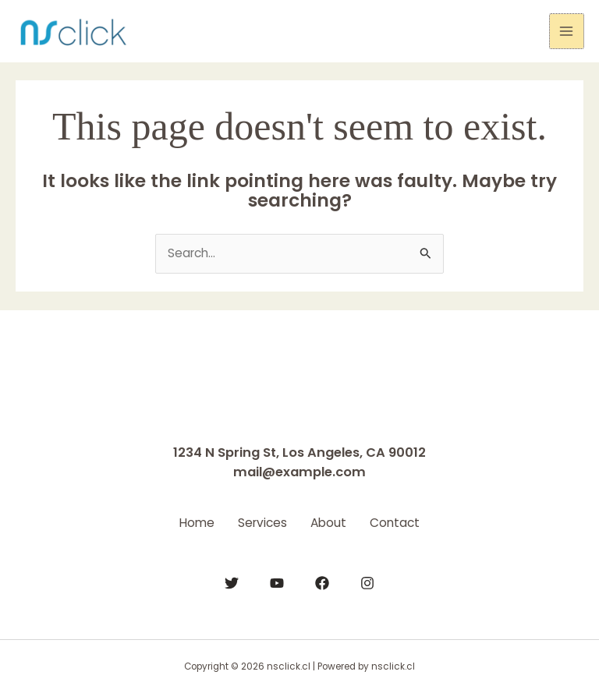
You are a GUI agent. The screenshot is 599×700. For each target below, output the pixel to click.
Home (185, 522)
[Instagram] (367, 581)
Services (259, 522)
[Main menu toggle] (567, 31)
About (332, 522)
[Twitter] (232, 581)
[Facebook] (322, 581)
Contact (406, 522)
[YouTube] (277, 581)
